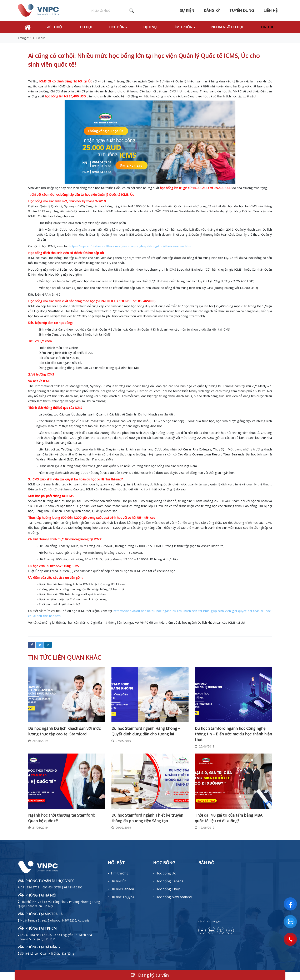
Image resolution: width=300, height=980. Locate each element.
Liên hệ (271, 10)
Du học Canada (122, 889)
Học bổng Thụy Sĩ (169, 889)
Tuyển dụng (242, 10)
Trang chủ (25, 38)
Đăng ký (212, 10)
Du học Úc (118, 881)
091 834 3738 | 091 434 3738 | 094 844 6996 (52, 887)
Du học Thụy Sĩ (122, 897)
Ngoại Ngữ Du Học (228, 27)
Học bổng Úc (166, 873)
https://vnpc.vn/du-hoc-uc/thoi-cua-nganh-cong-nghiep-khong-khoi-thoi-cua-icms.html (130, 246)
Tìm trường (184, 27)
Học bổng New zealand (174, 897)
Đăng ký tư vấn (150, 975)
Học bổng (118, 27)
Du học (86, 27)
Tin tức (267, 27)
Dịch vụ (150, 27)
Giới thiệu (54, 27)
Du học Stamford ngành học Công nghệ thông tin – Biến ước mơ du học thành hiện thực (233, 734)
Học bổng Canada (169, 881)
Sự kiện (187, 10)
